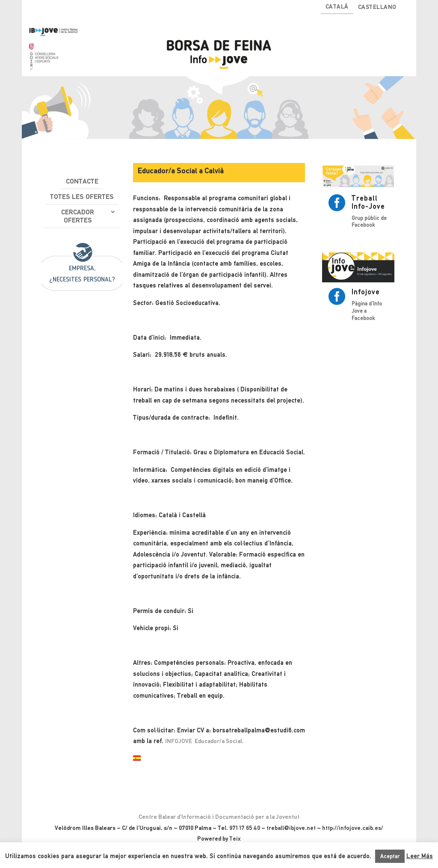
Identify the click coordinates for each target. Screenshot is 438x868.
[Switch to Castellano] (377, 9)
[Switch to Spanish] (137, 759)
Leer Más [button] (420, 856)
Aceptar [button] (390, 856)
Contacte (82, 181)
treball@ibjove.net (291, 828)
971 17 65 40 (245, 828)
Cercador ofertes (78, 216)
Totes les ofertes (82, 197)
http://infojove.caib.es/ (353, 828)
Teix (235, 838)
